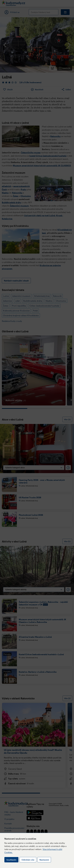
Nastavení (44, 860)
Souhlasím (11, 860)
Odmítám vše (28, 860)
